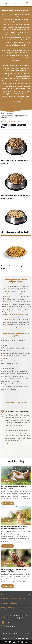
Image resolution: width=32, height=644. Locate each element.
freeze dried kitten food (23, 76)
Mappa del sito (8, 638)
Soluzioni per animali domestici (13, 599)
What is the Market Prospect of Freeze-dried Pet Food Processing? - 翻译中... (14, 528)
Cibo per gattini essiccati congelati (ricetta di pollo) (16, 267)
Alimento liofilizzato (20, 314)
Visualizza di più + (8, 503)
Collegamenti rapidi (9, 608)
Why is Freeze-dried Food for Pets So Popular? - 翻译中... (14, 487)
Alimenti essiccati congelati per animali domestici (15, 117)
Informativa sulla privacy (20, 638)
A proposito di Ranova (10, 603)
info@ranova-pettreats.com (11, 622)
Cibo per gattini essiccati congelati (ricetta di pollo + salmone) (16, 197)
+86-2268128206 (8, 626)
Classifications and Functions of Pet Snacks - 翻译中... (13, 570)
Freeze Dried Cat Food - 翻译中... (12, 122)
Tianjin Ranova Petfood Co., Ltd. (19, 633)
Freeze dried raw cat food (10, 50)
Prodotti (9, 114)
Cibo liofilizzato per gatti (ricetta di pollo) (15, 232)
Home (3, 114)
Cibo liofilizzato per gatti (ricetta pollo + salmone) (15, 162)
